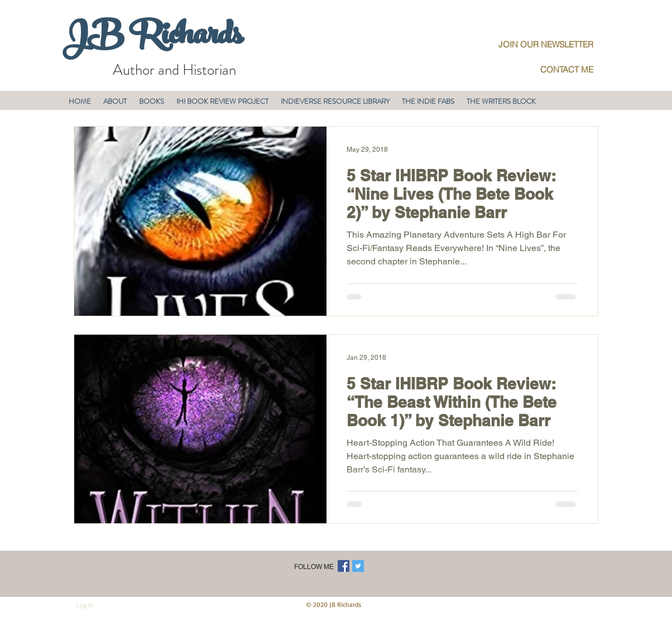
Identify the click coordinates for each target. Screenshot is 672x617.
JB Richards (152, 38)
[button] (115, 101)
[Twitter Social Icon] (358, 566)
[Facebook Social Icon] (344, 566)
